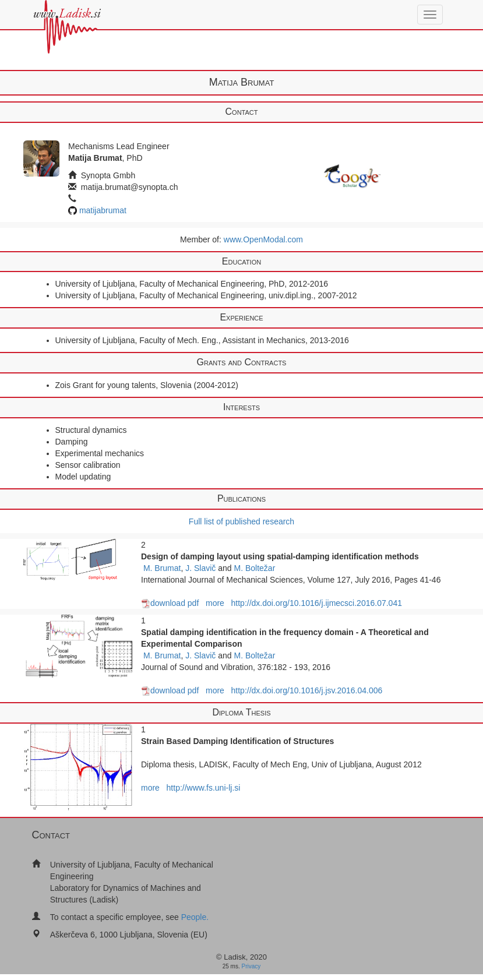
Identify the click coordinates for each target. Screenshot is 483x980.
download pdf (170, 603)
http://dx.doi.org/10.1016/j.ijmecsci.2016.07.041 (317, 603)
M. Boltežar (255, 568)
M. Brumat (162, 568)
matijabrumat (103, 210)
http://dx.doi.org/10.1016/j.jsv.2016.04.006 (307, 690)
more (215, 603)
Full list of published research (241, 521)
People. (195, 917)
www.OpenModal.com (263, 239)
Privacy (251, 966)
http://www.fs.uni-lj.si (204, 788)
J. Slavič (200, 568)
